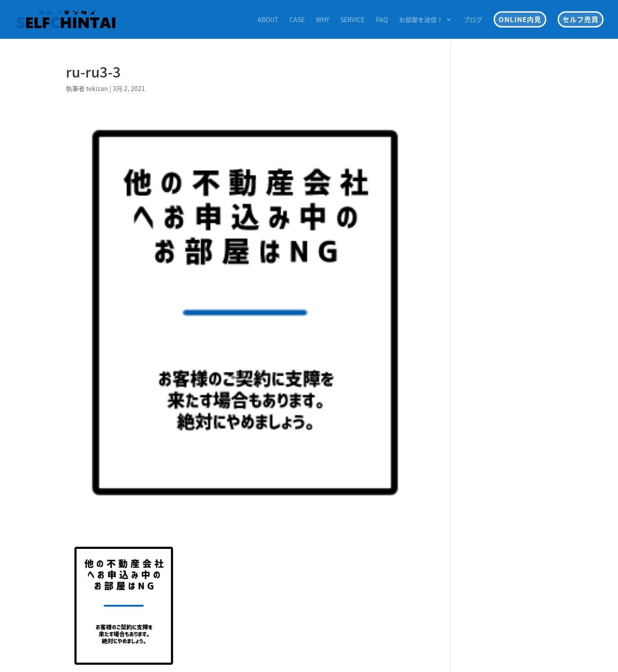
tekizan (97, 88)
